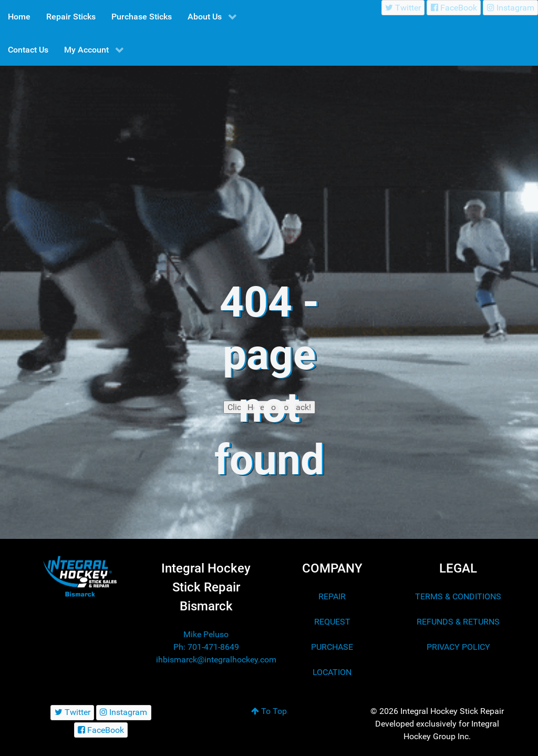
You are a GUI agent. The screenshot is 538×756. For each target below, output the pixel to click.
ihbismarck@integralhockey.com (216, 660)
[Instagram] (510, 8)
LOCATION (332, 672)
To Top (269, 711)
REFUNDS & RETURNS (458, 622)
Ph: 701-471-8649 (206, 647)
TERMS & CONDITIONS (458, 596)
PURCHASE (332, 647)
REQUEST (332, 622)
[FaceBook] (454, 8)
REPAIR (332, 596)
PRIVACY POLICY (458, 647)
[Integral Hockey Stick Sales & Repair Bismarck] (80, 576)
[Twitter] (403, 8)
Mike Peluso (206, 634)
